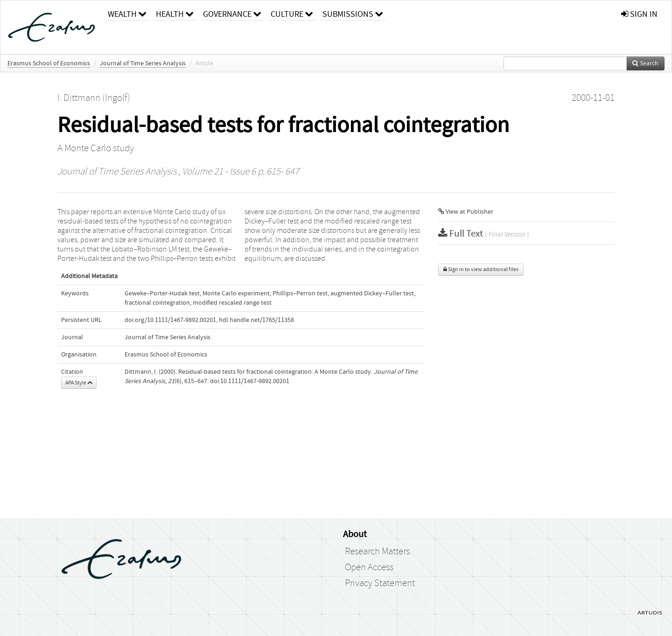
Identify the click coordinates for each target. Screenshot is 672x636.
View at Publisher (466, 212)
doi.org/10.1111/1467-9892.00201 (170, 320)
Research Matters (377, 552)
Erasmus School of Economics (49, 63)
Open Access (369, 567)
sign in (639, 14)
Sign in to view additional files (481, 269)
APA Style (79, 383)
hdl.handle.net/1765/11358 (256, 320)
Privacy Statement (380, 583)
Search (645, 63)
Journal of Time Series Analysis (143, 63)
